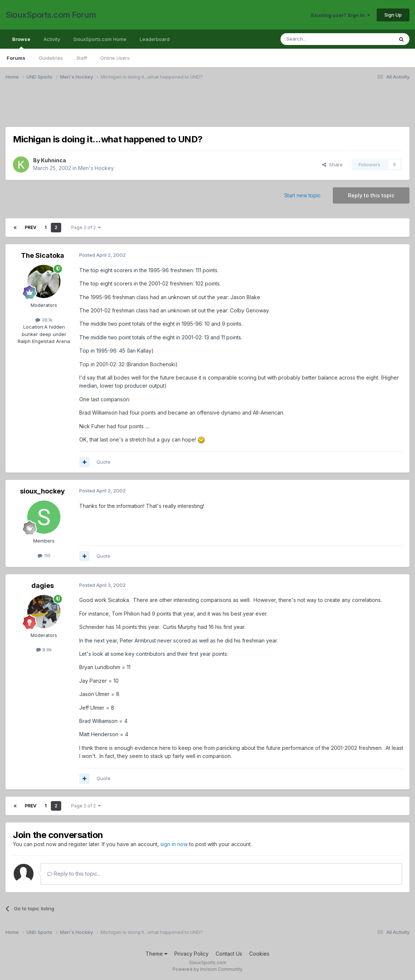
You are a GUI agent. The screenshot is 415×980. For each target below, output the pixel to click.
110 (44, 555)
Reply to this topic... (74, 874)
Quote (104, 462)
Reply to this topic (371, 195)
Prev (31, 227)
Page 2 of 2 (86, 227)
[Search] (318, 39)
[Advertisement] (207, 108)
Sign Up (393, 15)
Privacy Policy (191, 954)
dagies (43, 586)
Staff (82, 58)
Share (332, 165)
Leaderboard (155, 39)
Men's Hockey (96, 168)
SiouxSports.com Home (100, 39)
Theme (156, 954)
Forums (16, 58)
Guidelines (51, 58)
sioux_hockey (42, 491)
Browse (21, 42)
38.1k (44, 320)
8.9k (44, 650)
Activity (52, 39)
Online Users (115, 58)
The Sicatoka (43, 255)
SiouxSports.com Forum (51, 15)
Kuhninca (53, 160)
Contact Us (229, 954)
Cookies (259, 954)
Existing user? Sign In (341, 15)
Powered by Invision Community (207, 969)
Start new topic (302, 195)
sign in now (174, 844)
